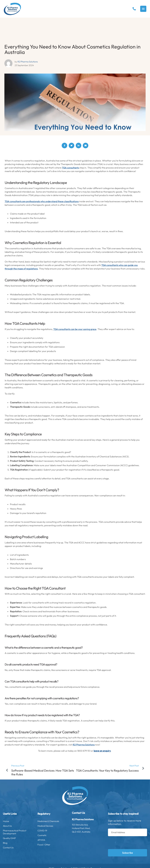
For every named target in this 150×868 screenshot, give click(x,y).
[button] (134, 9)
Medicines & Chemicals (52, 821)
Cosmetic (52, 835)
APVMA (52, 840)
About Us (17, 826)
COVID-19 (52, 831)
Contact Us (17, 848)
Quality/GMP (17, 838)
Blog (17, 843)
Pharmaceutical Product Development (17, 832)
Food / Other (52, 845)
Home (17, 821)
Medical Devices (52, 826)
